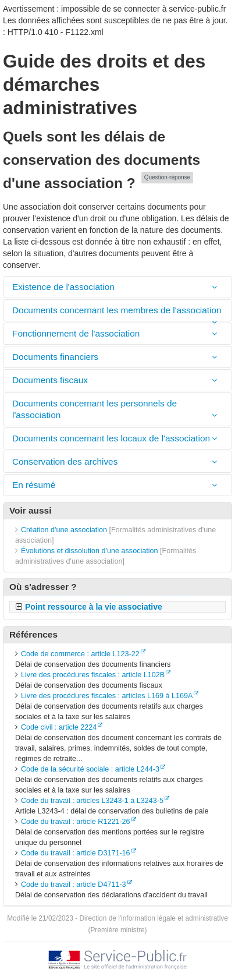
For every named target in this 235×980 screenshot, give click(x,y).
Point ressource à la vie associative (94, 607)
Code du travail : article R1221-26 (76, 822)
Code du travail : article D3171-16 (76, 853)
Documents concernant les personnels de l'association (95, 409)
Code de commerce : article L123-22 (80, 654)
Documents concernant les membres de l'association (117, 310)
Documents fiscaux (50, 380)
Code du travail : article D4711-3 (74, 885)
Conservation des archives (66, 461)
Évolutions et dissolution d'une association (90, 551)
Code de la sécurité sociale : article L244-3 (90, 769)
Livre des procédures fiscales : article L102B (93, 675)
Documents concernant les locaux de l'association (111, 438)
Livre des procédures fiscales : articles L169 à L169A (107, 696)
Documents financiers (56, 357)
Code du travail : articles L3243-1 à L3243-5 (92, 801)
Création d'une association (64, 530)
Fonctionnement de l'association (77, 333)
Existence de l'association (63, 287)
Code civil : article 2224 (59, 727)
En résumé (34, 485)
